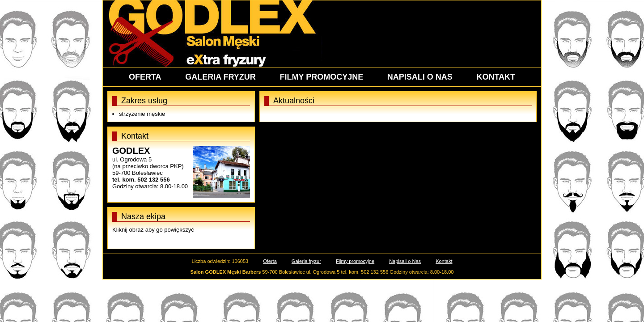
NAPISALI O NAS (420, 77)
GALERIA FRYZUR (220, 77)
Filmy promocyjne (355, 261)
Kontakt (444, 261)
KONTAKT (496, 77)
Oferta (270, 261)
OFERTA (145, 77)
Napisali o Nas (405, 261)
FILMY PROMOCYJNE (321, 77)
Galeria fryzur (306, 261)
